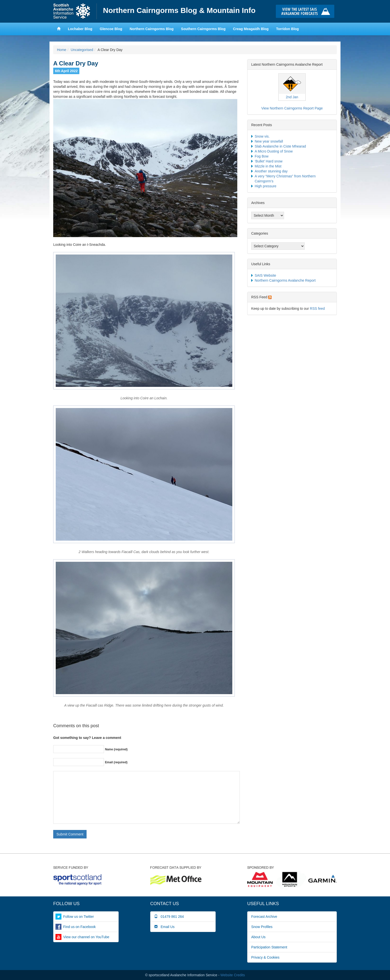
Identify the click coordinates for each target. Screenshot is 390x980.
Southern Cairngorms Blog (203, 29)
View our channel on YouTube (86, 937)
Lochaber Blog (80, 29)
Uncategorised (82, 50)
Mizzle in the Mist (268, 166)
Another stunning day (271, 171)
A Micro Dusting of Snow (274, 151)
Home (75, 11)
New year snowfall (269, 141)
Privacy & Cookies (265, 957)
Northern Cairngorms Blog (152, 29)
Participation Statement (269, 947)
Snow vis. (262, 136)
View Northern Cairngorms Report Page (292, 108)
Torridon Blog (288, 29)
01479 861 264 (169, 917)
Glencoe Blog (111, 29)
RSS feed (317, 309)
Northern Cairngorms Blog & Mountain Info (179, 10)
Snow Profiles (262, 927)
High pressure (266, 186)
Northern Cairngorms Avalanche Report (285, 280)
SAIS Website (265, 275)
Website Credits (233, 975)
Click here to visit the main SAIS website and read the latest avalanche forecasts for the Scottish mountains (306, 11)
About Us (258, 937)
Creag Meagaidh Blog (251, 29)
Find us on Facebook (79, 927)
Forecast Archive (264, 917)
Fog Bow (262, 156)
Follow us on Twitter (78, 917)
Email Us (164, 927)
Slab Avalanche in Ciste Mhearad (280, 146)
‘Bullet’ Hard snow (269, 161)
